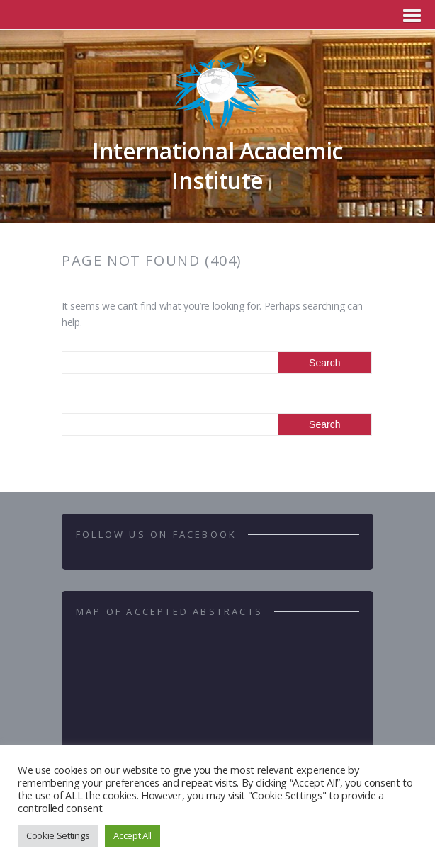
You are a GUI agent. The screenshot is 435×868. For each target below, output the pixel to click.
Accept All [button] (132, 835)
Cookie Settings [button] (58, 835)
